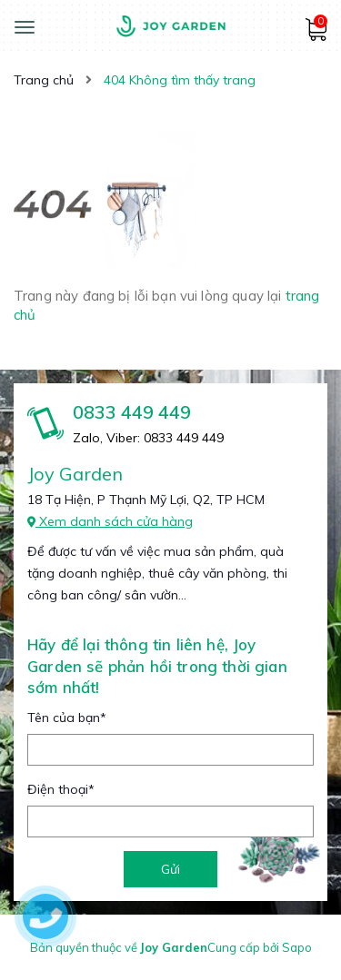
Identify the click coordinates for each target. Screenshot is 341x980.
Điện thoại (61, 789)
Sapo (297, 947)
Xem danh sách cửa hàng (110, 521)
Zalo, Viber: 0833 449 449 (148, 438)
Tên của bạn (67, 718)
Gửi (170, 869)
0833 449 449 (132, 412)
